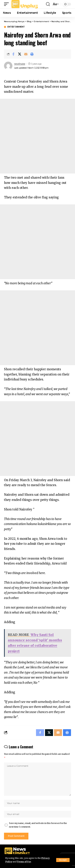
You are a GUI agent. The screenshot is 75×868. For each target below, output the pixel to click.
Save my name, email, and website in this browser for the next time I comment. (38, 825)
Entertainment (16, 27)
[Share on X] (20, 54)
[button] (63, 860)
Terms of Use (24, 862)
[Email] (26, 54)
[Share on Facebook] (13, 54)
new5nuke (20, 64)
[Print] (32, 54)
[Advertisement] (37, 136)
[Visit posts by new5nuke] (8, 66)
